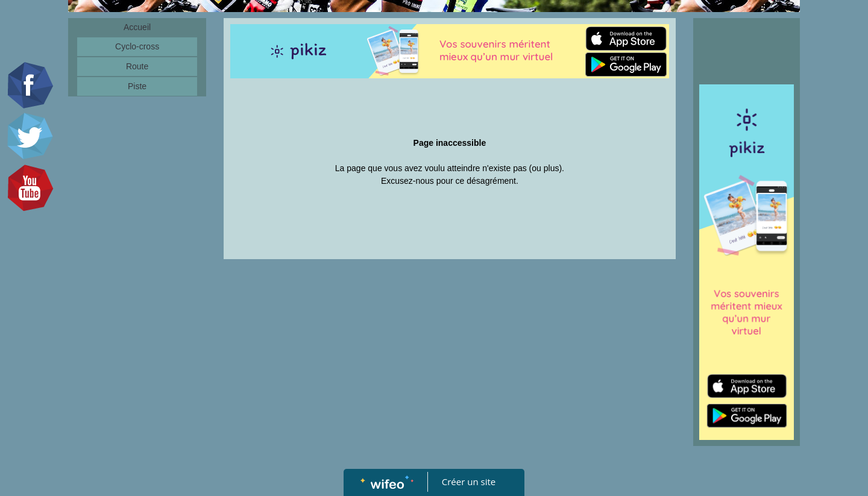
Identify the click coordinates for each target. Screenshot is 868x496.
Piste (137, 86)
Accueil (137, 27)
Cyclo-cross (137, 46)
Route (137, 66)
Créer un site (469, 482)
